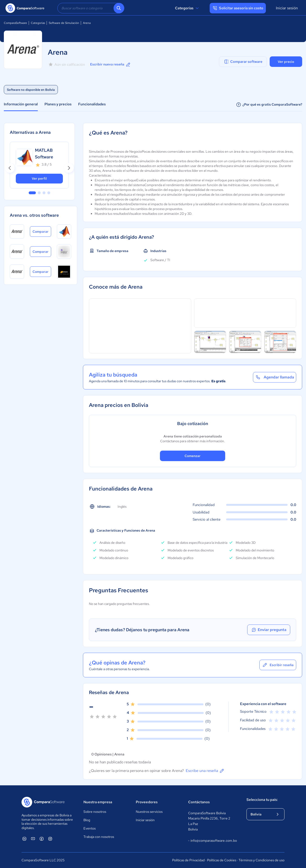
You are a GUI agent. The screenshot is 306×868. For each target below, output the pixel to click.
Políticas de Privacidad (188, 860)
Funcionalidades (92, 104)
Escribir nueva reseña (111, 65)
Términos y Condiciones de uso (262, 860)
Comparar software (243, 62)
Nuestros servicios (149, 812)
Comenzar (193, 456)
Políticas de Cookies (222, 860)
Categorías (188, 8)
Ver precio (286, 62)
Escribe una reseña (205, 771)
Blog (87, 820)
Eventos (90, 828)
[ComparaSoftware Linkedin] (24, 839)
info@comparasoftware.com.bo (212, 841)
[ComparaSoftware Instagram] (50, 839)
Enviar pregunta (269, 630)
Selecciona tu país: (262, 800)
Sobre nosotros (95, 812)
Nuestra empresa (98, 802)
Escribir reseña (278, 665)
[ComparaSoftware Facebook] (42, 839)
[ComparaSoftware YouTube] (33, 839)
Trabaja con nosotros (99, 837)
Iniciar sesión (287, 8)
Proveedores (147, 802)
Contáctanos (199, 802)
